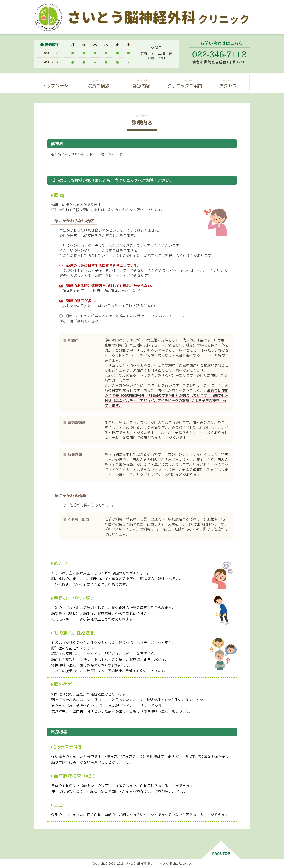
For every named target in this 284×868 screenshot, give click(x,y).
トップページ (55, 83)
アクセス (228, 83)
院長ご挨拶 (98, 83)
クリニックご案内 (185, 83)
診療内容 (142, 83)
